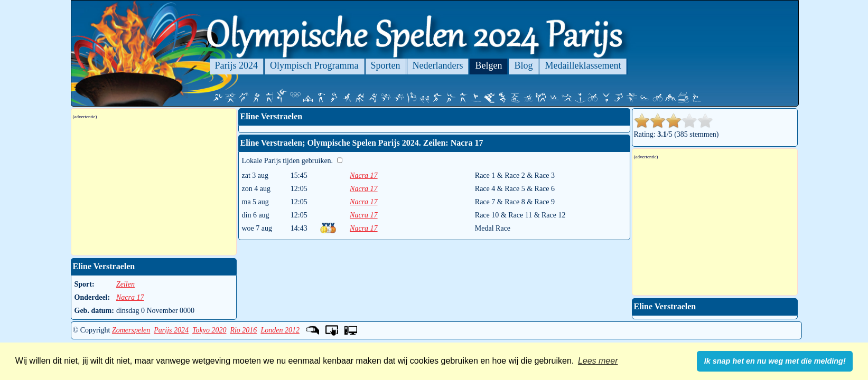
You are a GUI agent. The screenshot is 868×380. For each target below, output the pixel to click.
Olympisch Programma (314, 65)
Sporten (386, 65)
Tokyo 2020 (209, 330)
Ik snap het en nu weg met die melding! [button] (775, 361)
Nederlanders (438, 65)
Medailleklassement (583, 65)
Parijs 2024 (237, 65)
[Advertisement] (154, 187)
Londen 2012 (280, 330)
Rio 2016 (243, 330)
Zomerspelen (131, 330)
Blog (523, 65)
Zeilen (125, 284)
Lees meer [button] (598, 361)
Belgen (488, 65)
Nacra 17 (364, 175)
